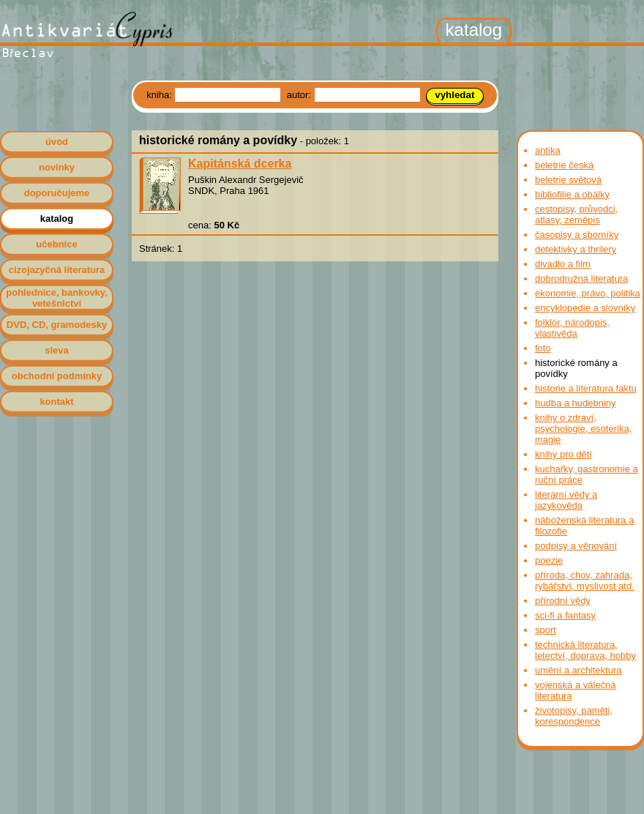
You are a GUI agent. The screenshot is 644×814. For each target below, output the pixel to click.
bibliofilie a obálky (572, 194)
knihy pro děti (563, 454)
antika (548, 150)
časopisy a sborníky (577, 235)
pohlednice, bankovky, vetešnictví (56, 298)
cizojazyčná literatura (57, 270)
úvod (57, 142)
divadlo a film (563, 264)
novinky (57, 167)
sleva (57, 350)
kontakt (56, 402)
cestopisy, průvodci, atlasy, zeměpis (576, 214)
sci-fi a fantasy (565, 615)
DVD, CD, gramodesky (57, 325)
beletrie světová (568, 180)
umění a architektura (579, 670)
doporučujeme (57, 193)
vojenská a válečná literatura (576, 690)
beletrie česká (564, 165)
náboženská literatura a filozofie (584, 526)
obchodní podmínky (57, 376)
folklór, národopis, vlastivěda (572, 328)
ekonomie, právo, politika (588, 293)
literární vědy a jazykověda (566, 500)
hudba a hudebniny (576, 403)
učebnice (56, 244)
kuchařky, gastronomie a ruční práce (587, 474)
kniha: (160, 95)
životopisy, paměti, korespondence (574, 716)
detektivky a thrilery (576, 249)
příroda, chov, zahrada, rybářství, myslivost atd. (585, 580)
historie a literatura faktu (586, 388)
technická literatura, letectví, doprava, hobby (585, 650)
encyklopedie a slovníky (585, 308)
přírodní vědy (563, 601)
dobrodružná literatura (581, 279)
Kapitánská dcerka (240, 164)
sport (546, 630)
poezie (549, 560)
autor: (300, 95)
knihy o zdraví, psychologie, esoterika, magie (583, 429)
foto (543, 348)
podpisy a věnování (576, 546)
